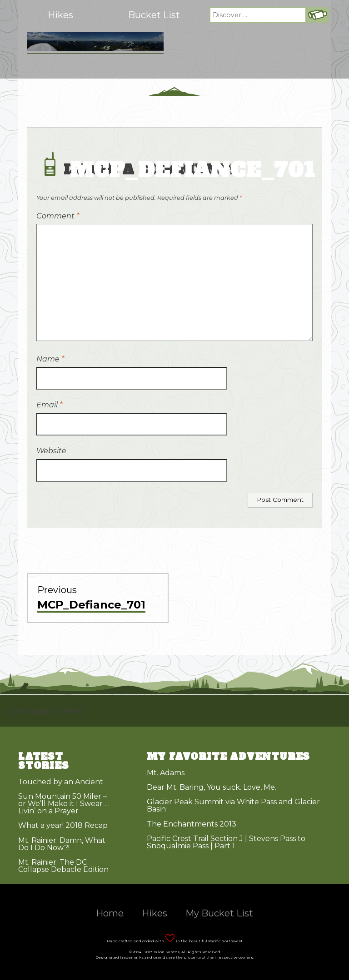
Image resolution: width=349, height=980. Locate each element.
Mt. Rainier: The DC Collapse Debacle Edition (63, 866)
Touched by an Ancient (61, 782)
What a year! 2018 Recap (63, 825)
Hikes (60, 15)
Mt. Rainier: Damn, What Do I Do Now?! (62, 844)
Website (51, 451)
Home (110, 913)
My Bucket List (219, 913)
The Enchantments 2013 (192, 824)
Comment (58, 216)
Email (49, 405)
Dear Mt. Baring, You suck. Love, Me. (212, 787)
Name (50, 359)
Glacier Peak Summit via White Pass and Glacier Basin (233, 805)
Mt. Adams (166, 773)
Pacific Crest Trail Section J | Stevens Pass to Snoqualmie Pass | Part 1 (226, 842)
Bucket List (154, 15)
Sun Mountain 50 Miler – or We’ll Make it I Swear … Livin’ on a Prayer (64, 804)
